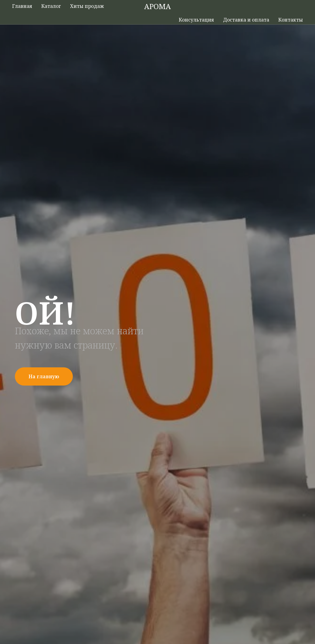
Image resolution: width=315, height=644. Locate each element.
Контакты (291, 20)
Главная (22, 6)
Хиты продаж (87, 6)
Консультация (196, 20)
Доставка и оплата (246, 20)
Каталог (51, 6)
